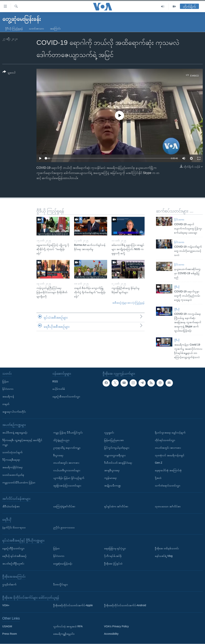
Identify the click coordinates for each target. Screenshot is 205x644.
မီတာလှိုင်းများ (61, 584)
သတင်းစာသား (36, 28)
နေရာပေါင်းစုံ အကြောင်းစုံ (168, 470)
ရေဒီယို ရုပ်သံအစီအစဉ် (14, 556)
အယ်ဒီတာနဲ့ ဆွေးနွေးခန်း (15, 433)
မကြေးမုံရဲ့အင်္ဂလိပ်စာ (64, 507)
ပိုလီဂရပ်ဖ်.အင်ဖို (113, 556)
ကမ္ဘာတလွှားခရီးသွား (115, 455)
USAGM (7, 626)
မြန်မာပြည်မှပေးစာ (114, 440)
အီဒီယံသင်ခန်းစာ (11, 507)
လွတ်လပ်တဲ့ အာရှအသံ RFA (68, 626)
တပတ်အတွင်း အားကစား (66, 463)
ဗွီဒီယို (177, 287)
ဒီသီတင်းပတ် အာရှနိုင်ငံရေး (118, 463)
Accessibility (111, 634)
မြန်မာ (6, 381)
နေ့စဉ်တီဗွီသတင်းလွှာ (13, 548)
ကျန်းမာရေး (110, 478)
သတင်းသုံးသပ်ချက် (12, 452)
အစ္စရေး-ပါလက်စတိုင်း (14, 412)
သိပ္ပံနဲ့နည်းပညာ (61, 440)
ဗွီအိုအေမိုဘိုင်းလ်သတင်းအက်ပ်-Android (125, 605)
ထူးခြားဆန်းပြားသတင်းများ (67, 485)
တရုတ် (6, 404)
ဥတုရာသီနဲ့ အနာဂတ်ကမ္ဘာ (67, 448)
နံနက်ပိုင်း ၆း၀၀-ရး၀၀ (14, 527)
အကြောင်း (55, 28)
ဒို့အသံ (158, 478)
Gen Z (159, 463)
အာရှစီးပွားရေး (112, 470)
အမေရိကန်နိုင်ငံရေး (12, 467)
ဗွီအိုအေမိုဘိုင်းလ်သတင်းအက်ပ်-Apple (73, 605)
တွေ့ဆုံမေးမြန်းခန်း (63, 563)
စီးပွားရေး (58, 455)
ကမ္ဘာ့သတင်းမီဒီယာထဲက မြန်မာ (19, 482)
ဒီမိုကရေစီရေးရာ (11, 460)
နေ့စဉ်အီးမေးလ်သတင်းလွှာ (66, 397)
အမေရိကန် (8, 397)
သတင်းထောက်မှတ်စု (13, 475)
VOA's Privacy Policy (116, 626)
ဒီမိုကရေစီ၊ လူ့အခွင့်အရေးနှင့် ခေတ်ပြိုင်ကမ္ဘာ (22, 442)
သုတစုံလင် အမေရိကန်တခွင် (170, 455)
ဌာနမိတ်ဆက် (9, 584)
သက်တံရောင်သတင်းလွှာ (168, 485)
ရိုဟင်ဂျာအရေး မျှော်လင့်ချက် (170, 433)
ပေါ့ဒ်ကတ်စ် (59, 389)
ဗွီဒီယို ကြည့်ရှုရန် (14, 28)
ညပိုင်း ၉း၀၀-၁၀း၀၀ (64, 527)
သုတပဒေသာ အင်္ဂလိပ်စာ (168, 507)
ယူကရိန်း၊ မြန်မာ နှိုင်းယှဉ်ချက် (69, 478)
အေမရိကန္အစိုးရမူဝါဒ (64, 634)
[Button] (9, 73)
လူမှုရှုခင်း (109, 433)
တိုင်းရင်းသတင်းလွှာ (165, 440)
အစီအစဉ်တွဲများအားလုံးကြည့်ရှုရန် (128, 303)
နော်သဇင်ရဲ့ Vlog (164, 556)
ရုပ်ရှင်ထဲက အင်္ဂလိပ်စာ (116, 507)
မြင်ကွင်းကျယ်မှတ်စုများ (117, 448)
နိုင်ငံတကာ (179, 220)
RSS (55, 381)
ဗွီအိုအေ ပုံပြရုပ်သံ (113, 563)
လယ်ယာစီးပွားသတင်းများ (67, 470)
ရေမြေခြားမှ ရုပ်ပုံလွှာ (115, 548)
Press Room (10, 634)
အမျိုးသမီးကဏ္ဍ (112, 485)
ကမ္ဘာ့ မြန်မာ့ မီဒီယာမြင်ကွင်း (68, 433)
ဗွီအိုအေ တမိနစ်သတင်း (167, 548)
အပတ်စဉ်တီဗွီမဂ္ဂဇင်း (13, 563)
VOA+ (6, 605)
